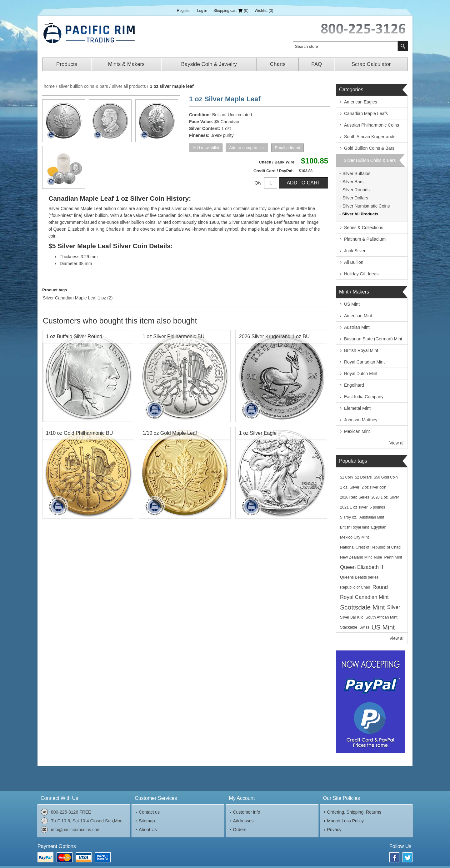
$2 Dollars (363, 477)
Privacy (334, 830)
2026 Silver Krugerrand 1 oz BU (274, 336)
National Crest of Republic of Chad (370, 547)
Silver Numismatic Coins (366, 206)
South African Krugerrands (370, 137)
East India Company (364, 397)
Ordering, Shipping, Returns (354, 812)
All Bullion (354, 262)
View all (397, 443)
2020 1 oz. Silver (385, 497)
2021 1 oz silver (354, 507)
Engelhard (354, 385)
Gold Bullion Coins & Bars (369, 148)
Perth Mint (393, 557)
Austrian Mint (357, 327)
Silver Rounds (356, 190)
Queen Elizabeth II (362, 567)
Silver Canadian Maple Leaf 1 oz (74, 298)
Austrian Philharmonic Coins (372, 125)
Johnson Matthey (361, 420)
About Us (148, 830)
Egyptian (379, 527)
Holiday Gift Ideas (361, 274)
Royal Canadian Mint (364, 362)
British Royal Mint (361, 350)
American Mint (358, 316)
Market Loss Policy (345, 821)
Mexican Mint (357, 431)
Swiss (364, 627)
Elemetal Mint (357, 408)
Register (184, 11)
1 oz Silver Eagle (258, 433)
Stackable (349, 627)
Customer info (246, 812)
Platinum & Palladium (365, 239)
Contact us (149, 812)
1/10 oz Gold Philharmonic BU (79, 433)
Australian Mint (372, 517)
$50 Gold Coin (386, 477)
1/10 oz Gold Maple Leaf (170, 433)
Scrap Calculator (371, 64)
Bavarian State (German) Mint (373, 339)
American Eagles (361, 102)
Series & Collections (364, 228)
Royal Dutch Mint (361, 374)
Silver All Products (360, 214)
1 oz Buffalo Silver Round (74, 336)
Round (380, 587)
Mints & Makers (126, 64)
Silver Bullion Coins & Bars (370, 160)
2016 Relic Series (355, 497)
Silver (394, 607)
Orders (240, 830)
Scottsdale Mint (362, 607)
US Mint (352, 304)
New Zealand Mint (356, 557)
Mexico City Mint (354, 537)
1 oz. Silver (350, 487)
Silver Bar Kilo (352, 617)
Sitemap (147, 821)
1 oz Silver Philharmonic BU (173, 336)
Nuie (378, 557)
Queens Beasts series (359, 577)
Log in (202, 11)
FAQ (317, 64)
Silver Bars (353, 182)
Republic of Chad (355, 587)
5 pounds (377, 507)
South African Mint (382, 617)
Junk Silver (355, 251)
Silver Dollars (355, 198)
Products (67, 64)
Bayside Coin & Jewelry (209, 64)
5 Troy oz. (349, 517)
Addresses (243, 821)
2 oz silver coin (374, 487)
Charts (278, 64)
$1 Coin (346, 477)
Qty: (259, 183)
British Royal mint (355, 527)
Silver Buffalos (356, 173)
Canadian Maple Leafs (366, 113)
